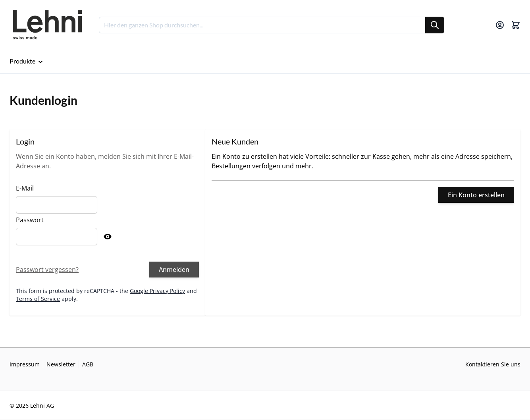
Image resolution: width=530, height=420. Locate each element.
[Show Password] (108, 237)
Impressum (25, 364)
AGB (88, 364)
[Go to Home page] (47, 25)
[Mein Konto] (500, 25)
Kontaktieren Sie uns (493, 364)
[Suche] (435, 25)
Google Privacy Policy (157, 291)
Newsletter (61, 364)
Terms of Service (38, 299)
